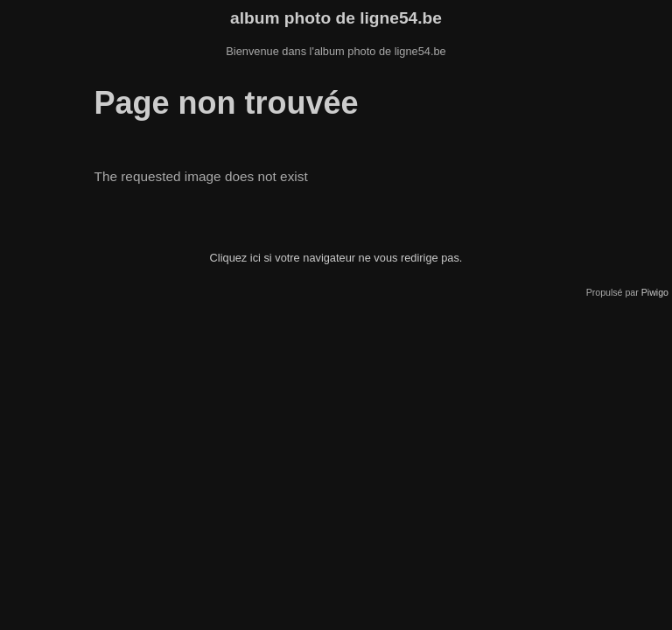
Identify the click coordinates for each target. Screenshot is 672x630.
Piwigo (655, 292)
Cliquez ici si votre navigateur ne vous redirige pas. (336, 258)
